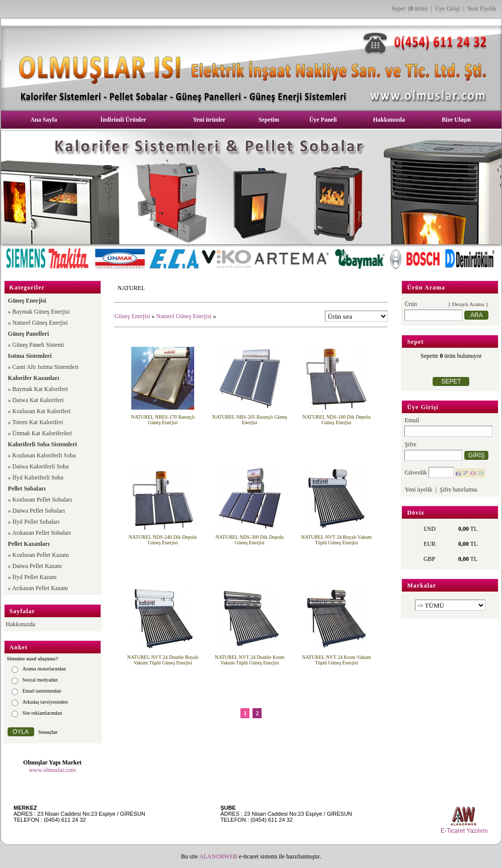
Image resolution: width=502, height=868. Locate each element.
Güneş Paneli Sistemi (38, 345)
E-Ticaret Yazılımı (464, 831)
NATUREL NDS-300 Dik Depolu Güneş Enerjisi (250, 540)
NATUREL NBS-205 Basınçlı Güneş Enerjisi (250, 420)
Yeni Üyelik (482, 9)
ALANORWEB (218, 856)
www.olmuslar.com (52, 770)
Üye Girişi (447, 9)
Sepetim (269, 120)
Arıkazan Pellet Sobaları (41, 533)
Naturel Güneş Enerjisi (40, 323)
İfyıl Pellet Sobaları (36, 522)
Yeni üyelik (418, 490)
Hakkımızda (389, 120)
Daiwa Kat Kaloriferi (38, 400)
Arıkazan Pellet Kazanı (40, 588)
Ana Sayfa (44, 120)
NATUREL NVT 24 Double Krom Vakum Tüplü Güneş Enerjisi (249, 660)
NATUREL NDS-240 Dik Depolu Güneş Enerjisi (163, 540)
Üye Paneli (323, 120)
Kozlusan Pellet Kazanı (41, 555)
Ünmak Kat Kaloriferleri (43, 433)
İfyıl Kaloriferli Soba (38, 477)
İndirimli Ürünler (123, 120)
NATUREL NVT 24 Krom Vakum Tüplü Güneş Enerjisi (336, 660)
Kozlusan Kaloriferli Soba (44, 455)
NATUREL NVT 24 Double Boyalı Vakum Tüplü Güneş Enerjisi (163, 660)
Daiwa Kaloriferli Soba (41, 466)
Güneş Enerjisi (132, 316)
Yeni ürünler (209, 120)
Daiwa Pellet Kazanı (37, 566)
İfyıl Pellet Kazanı (35, 577)
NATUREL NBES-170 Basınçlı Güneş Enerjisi (163, 420)
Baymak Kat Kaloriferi (40, 389)
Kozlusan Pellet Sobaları (43, 500)
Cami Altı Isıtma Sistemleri (46, 367)
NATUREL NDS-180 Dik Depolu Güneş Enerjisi (336, 420)
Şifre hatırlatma (458, 490)
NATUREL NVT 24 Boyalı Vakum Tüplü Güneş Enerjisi (337, 540)
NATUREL (131, 288)
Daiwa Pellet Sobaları (39, 511)
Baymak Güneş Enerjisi (41, 312)
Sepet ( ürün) (409, 9)
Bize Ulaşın (456, 120)
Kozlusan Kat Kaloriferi (42, 411)
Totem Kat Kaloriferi (37, 422)
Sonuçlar (48, 732)
